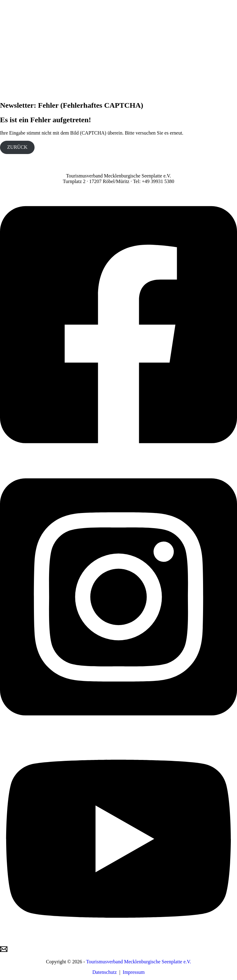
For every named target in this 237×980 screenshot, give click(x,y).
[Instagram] (118, 730)
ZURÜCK (17, 147)
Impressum (134, 972)
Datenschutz (104, 972)
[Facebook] (118, 459)
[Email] (4, 951)
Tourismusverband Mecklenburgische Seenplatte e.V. (139, 962)
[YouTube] (118, 942)
